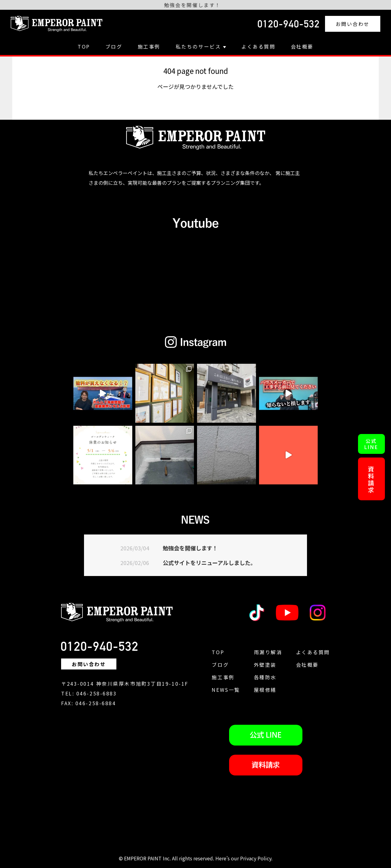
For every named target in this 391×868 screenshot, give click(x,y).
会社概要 (302, 46)
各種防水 (265, 677)
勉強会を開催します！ (190, 548)
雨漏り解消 (268, 652)
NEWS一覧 (226, 690)
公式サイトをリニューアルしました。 (209, 563)
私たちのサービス (201, 46)
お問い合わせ (353, 24)
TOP (84, 46)
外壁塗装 (265, 665)
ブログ (114, 46)
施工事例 (149, 46)
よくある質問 (258, 46)
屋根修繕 (265, 690)
